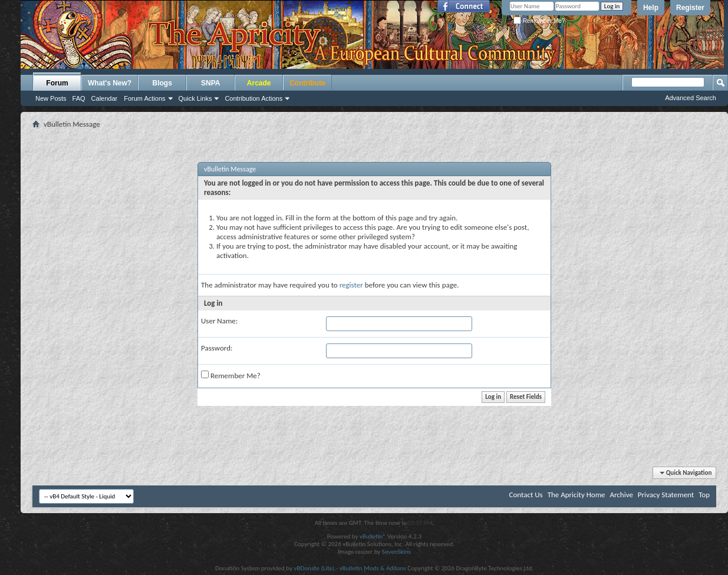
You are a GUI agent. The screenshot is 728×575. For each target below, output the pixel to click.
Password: (217, 348)
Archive (621, 495)
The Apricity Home (577, 495)
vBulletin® (373, 536)
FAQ (79, 98)
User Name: (219, 321)
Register (690, 8)
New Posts (51, 98)
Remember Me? (539, 21)
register (351, 285)
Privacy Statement (666, 495)
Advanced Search (691, 98)
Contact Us (526, 495)
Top (704, 495)
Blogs (162, 83)
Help (651, 8)
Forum (57, 83)
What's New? (110, 83)
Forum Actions (144, 98)
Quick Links (195, 98)
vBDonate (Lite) (314, 568)
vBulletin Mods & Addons (373, 568)
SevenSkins (396, 552)
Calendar (105, 98)
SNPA (210, 83)
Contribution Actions (253, 98)
